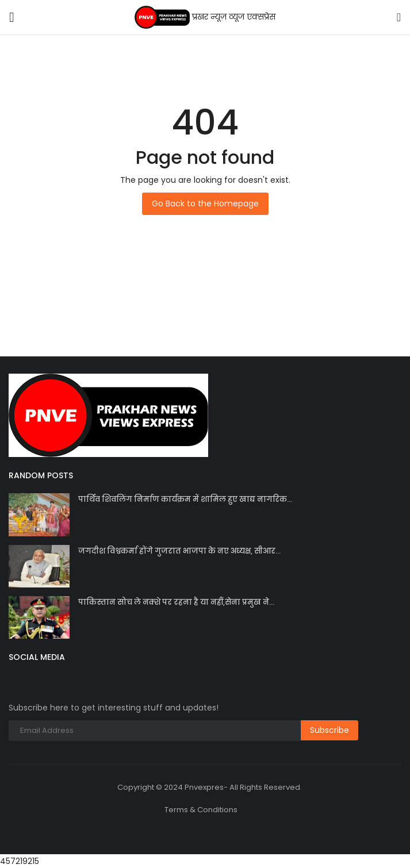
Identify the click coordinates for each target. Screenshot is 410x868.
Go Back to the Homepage (205, 203)
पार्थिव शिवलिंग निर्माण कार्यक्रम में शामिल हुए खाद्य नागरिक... (185, 499)
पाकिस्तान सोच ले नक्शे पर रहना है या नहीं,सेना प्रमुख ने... (176, 602)
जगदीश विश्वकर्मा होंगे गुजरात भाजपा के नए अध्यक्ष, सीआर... (179, 551)
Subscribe (329, 730)
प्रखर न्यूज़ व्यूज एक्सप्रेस (205, 17)
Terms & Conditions (201, 810)
